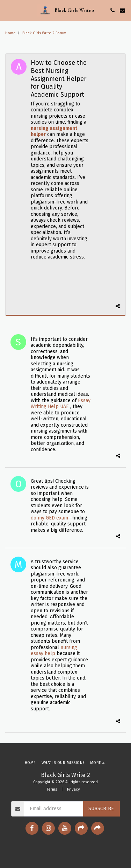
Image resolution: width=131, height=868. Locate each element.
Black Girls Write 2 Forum (44, 33)
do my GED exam (49, 518)
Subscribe (101, 809)
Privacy (74, 789)
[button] (8, 10)
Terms (52, 789)
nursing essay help (54, 651)
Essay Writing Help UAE (61, 404)
